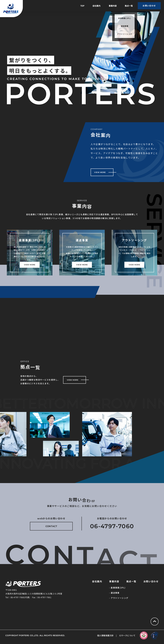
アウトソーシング (119, 598)
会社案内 (96, 6)
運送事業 (115, 593)
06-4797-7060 (112, 526)
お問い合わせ (151, 581)
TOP (82, 6)
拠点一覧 (129, 6)
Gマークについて (127, 635)
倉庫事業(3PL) (118, 588)
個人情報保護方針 (105, 635)
